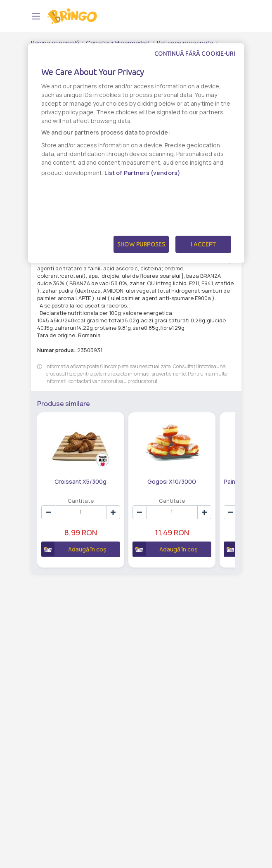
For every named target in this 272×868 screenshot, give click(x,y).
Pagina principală (55, 43)
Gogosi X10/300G (172, 481)
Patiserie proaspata (185, 43)
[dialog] (136, 153)
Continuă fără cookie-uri (195, 54)
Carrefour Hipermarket (118, 43)
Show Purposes (141, 244)
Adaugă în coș (74, 549)
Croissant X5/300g (80, 481)
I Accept (203, 244)
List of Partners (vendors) (143, 173)
